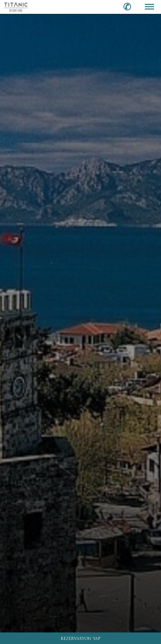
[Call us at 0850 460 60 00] (130, 6)
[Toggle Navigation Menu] (149, 7)
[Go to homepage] (16, 7)
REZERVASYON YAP (80, 639)
